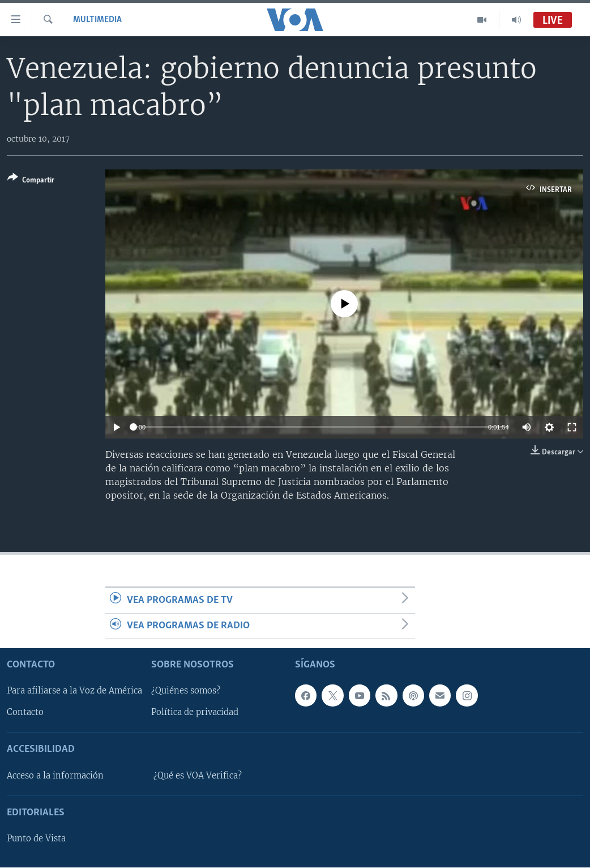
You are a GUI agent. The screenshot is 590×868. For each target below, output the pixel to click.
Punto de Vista (36, 839)
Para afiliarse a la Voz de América (74, 691)
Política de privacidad (195, 713)
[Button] (31, 181)
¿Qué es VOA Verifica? (198, 776)
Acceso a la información (55, 776)
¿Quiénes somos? (186, 691)
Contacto (25, 713)
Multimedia (97, 20)
